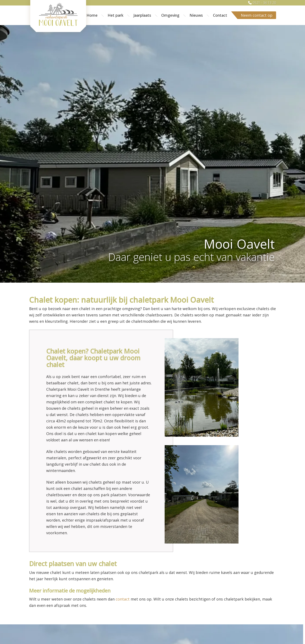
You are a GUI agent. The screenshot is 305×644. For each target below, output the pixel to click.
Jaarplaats (142, 15)
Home (92, 15)
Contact (220, 15)
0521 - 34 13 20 (264, 3)
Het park (115, 15)
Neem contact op (257, 15)
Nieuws (196, 15)
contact (123, 599)
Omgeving (170, 15)
